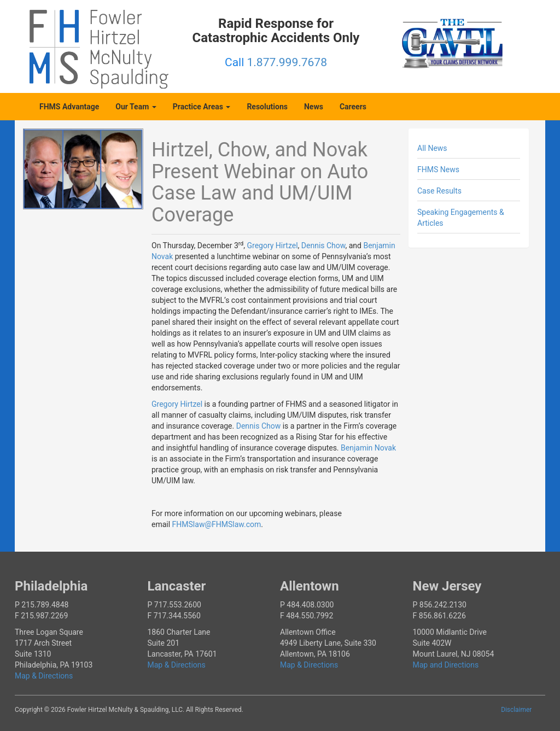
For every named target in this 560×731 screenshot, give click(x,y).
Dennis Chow (323, 245)
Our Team (136, 107)
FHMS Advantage (69, 107)
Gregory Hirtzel (272, 245)
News (314, 107)
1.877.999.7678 (287, 62)
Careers (353, 107)
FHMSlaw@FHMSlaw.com (217, 524)
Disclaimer (516, 710)
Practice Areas (202, 107)
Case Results (439, 191)
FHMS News (438, 169)
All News (432, 148)
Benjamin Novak (368, 448)
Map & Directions (44, 676)
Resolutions (267, 107)
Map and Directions (446, 665)
